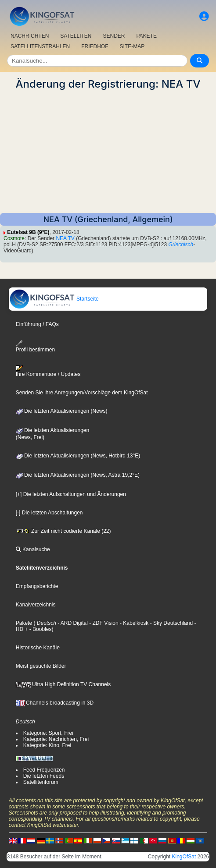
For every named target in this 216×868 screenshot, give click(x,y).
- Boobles (40, 629)
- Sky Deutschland (171, 623)
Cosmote (14, 238)
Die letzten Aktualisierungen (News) (62, 411)
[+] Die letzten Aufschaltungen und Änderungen (71, 494)
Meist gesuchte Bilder (41, 666)
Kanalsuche (33, 549)
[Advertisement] (108, 152)
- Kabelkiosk (134, 623)
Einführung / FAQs (37, 324)
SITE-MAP (132, 46)
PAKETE (147, 36)
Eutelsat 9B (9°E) (28, 232)
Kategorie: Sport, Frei (48, 733)
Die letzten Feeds (44, 776)
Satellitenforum (41, 782)
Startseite (54, 299)
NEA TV (65, 238)
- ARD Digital (72, 623)
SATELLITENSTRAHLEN (40, 46)
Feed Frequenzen (44, 770)
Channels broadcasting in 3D (55, 703)
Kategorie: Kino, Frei (47, 745)
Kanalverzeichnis (36, 605)
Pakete (24, 623)
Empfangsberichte (37, 586)
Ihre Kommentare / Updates (48, 371)
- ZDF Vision (103, 623)
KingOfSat (184, 857)
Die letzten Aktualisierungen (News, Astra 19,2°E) (78, 475)
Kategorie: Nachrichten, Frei (56, 739)
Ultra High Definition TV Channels (63, 684)
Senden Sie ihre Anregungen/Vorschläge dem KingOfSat (82, 393)
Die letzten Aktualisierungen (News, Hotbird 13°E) (78, 456)
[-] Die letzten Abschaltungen (49, 513)
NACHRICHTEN (30, 36)
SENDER (114, 36)
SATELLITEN (76, 36)
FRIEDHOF (95, 46)
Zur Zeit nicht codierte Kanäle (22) (63, 531)
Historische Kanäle (38, 648)
